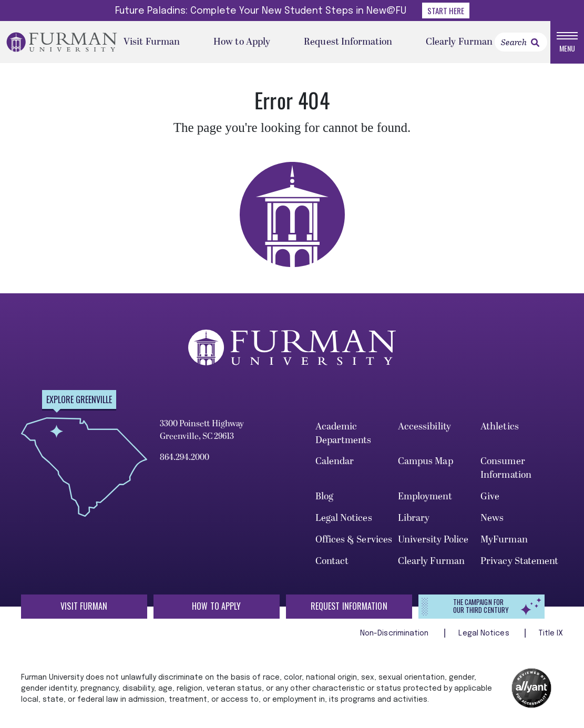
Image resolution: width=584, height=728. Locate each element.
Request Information (348, 42)
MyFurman (504, 540)
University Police (433, 540)
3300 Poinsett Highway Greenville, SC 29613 (202, 430)
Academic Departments (344, 433)
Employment (425, 496)
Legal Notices (344, 518)
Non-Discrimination (396, 633)
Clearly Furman (459, 42)
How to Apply (242, 42)
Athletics (500, 427)
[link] (535, 43)
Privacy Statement (520, 561)
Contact (332, 561)
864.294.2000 (185, 457)
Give (490, 496)
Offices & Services (354, 540)
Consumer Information (506, 469)
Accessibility (424, 427)
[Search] (521, 42)
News (492, 518)
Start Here (446, 11)
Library (414, 518)
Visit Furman (152, 42)
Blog (324, 496)
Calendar (335, 462)
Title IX (551, 633)
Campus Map (426, 462)
